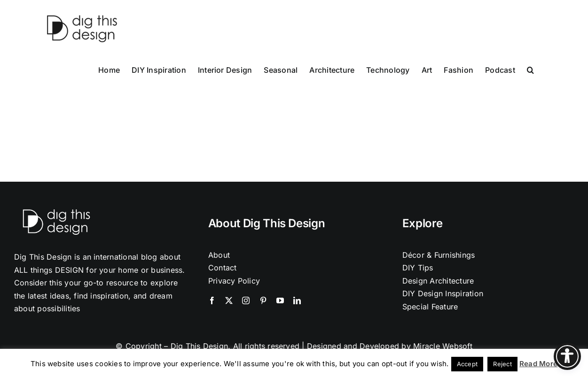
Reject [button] (502, 364)
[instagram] (246, 300)
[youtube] (280, 300)
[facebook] (212, 300)
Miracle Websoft (443, 346)
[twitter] (229, 300)
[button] (530, 69)
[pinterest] (263, 300)
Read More (538, 364)
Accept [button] (467, 364)
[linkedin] (297, 300)
